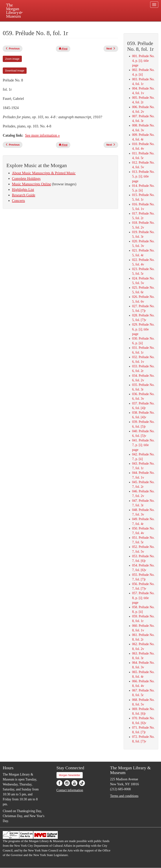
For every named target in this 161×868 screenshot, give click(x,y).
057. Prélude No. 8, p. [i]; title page (143, 598)
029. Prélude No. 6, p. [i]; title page (143, 329)
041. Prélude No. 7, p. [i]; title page (143, 445)
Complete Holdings (26, 179)
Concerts (18, 201)
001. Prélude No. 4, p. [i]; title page (143, 61)
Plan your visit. (37, 25)
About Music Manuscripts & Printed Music (44, 173)
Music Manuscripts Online (31, 184)
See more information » (42, 135)
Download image (15, 71)
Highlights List (23, 190)
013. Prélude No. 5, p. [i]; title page (143, 176)
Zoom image (12, 59)
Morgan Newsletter (70, 775)
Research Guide (24, 195)
